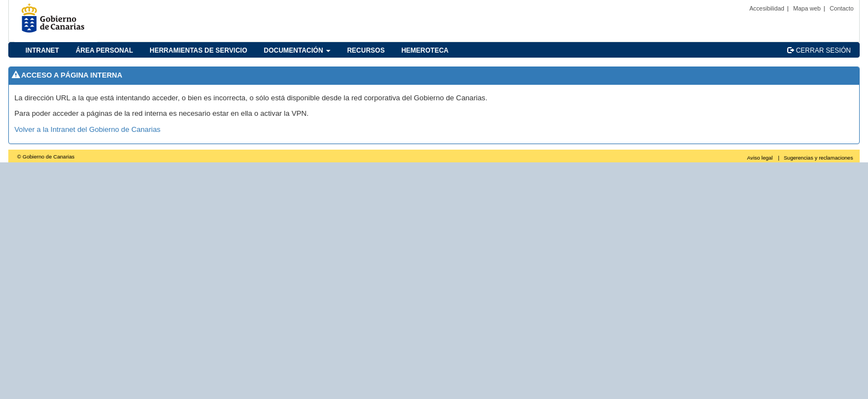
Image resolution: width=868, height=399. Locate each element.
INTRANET (42, 50)
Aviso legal (760, 158)
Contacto (842, 8)
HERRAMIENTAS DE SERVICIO (198, 50)
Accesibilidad (767, 8)
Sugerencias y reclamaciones (818, 158)
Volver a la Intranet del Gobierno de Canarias (87, 129)
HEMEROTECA (425, 50)
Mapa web (807, 8)
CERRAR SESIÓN (819, 50)
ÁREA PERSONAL (105, 50)
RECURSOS (366, 50)
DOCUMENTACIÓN (297, 50)
